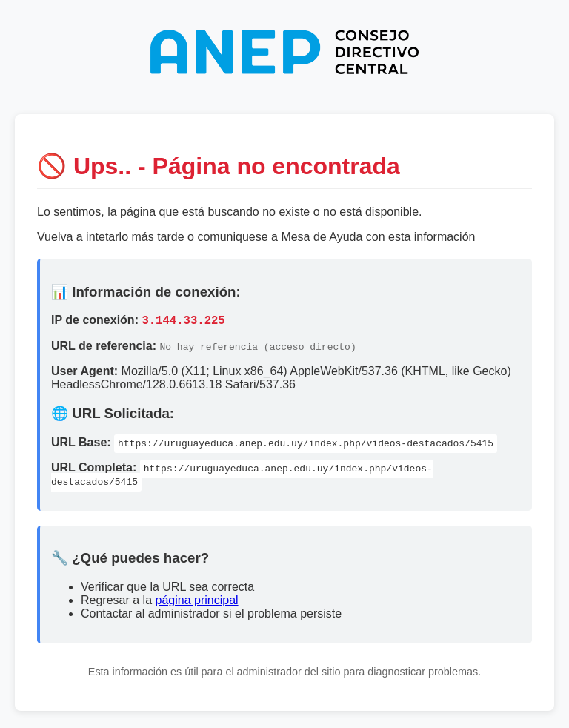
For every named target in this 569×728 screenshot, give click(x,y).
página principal (197, 602)
